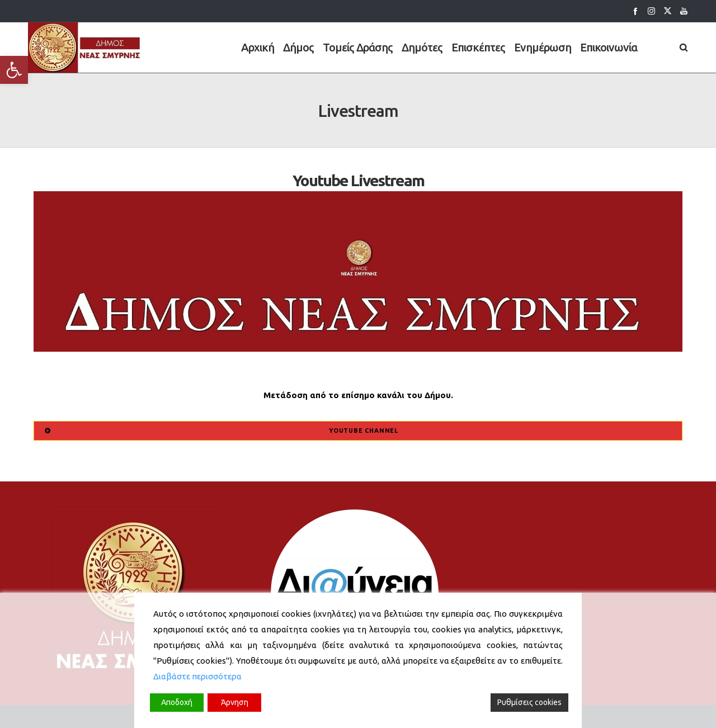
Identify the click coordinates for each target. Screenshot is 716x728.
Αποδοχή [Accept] (177, 702)
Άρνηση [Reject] (235, 702)
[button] (14, 70)
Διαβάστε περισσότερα (197, 676)
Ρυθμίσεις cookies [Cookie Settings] (529, 702)
